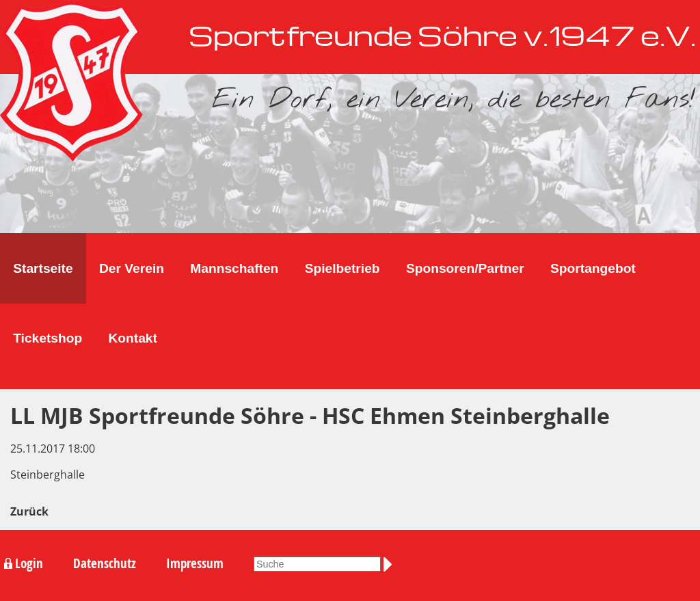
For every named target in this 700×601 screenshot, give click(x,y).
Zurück (29, 511)
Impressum (195, 563)
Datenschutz (105, 563)
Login (29, 563)
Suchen (390, 564)
